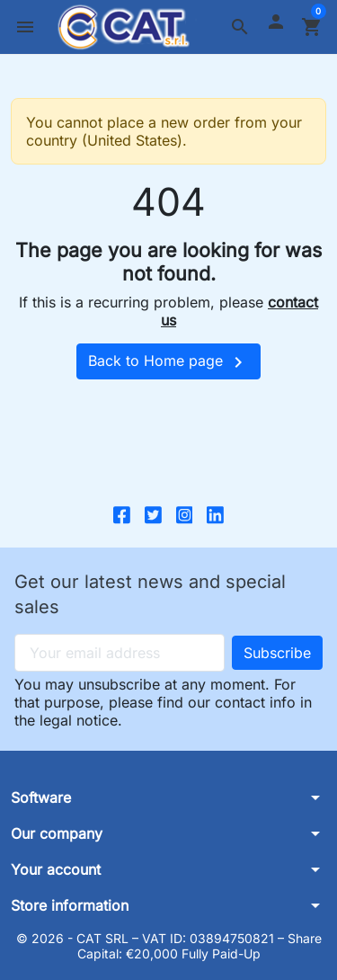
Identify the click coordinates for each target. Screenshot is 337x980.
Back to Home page (168, 362)
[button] (240, 27)
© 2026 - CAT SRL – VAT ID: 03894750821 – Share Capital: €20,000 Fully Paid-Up (169, 946)
